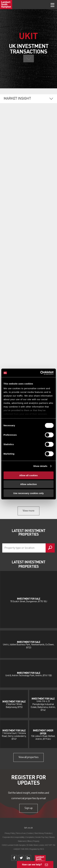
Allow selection (28, 484)
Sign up (28, 808)
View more (28, 511)
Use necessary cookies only (28, 493)
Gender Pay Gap (41, 837)
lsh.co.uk (28, 828)
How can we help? (32, 864)
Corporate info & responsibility (13, 837)
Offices (29, 841)
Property (36, 841)
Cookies (30, 833)
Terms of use (21, 833)
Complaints (30, 837)
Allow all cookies (28, 475)
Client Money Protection (43, 833)
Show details (40, 466)
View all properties (29, 757)
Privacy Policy (10, 833)
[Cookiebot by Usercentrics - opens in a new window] (41, 373)
